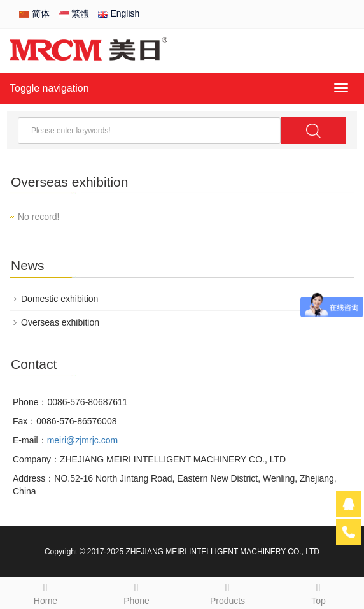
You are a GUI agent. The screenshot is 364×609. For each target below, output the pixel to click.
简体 (34, 13)
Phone (136, 592)
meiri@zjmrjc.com (82, 440)
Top (318, 592)
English (119, 13)
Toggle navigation (49, 88)
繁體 (74, 13)
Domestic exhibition (59, 299)
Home (45, 592)
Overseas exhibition (60, 322)
